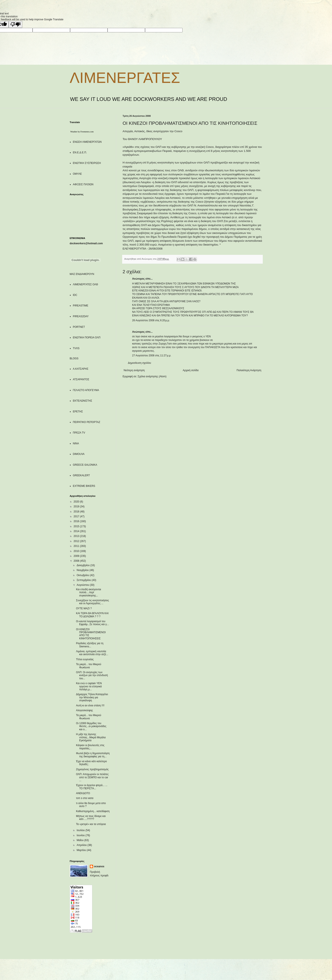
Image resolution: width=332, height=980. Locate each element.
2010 (77, 551)
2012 (77, 541)
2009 (77, 556)
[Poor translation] (15, 24)
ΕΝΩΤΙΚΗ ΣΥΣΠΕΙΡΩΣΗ (87, 163)
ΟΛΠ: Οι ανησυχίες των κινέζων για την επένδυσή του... (92, 675)
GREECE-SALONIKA (85, 465)
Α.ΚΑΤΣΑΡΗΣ (81, 369)
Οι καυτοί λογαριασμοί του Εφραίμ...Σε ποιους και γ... (92, 623)
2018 (77, 512)
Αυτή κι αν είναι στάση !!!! (90, 705)
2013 (77, 536)
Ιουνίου (81, 835)
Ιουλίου (81, 830)
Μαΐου (80, 840)
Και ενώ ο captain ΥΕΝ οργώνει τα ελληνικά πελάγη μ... (89, 686)
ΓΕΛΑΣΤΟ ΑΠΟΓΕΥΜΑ (86, 390)
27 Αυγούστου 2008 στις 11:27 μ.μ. (152, 355)
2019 (77, 506)
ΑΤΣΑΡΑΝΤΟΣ (81, 379)
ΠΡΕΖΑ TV (79, 433)
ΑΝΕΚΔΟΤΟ (83, 793)
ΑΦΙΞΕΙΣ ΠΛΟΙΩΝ (83, 184)
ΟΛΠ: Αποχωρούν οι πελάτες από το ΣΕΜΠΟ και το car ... (92, 777)
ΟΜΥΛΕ (77, 174)
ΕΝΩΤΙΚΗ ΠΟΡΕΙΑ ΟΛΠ (87, 338)
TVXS (76, 348)
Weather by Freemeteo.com (82, 132)
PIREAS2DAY (81, 316)
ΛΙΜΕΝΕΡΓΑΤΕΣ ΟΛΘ (85, 284)
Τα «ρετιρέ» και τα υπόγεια (91, 824)
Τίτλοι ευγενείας (85, 659)
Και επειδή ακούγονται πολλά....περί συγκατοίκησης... (89, 592)
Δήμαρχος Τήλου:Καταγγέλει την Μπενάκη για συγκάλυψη (92, 697)
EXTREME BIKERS (84, 486)
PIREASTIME (81, 306)
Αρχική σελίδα (191, 370)
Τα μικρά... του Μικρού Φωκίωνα (89, 666)
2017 (77, 516)
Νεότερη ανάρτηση (134, 370)
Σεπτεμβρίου (84, 580)
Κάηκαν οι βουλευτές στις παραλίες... (90, 747)
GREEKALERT (81, 475)
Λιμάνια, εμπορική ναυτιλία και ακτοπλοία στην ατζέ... (92, 653)
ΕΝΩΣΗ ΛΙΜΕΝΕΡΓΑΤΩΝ (87, 142)
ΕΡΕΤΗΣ (78, 412)
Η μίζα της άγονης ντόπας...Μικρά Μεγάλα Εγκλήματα (91, 737)
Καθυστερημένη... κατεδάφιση (93, 811)
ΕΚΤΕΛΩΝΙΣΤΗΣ (82, 401)
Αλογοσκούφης (84, 710)
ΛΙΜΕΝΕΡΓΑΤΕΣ (125, 78)
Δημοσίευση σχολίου (139, 363)
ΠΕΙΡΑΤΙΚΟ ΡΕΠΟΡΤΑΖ (86, 422)
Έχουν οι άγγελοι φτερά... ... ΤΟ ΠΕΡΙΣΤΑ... (92, 787)
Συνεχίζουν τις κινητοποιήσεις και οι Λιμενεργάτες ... (93, 602)
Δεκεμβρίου (84, 565)
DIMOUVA (79, 454)
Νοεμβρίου (83, 570)
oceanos (99, 866)
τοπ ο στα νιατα (85, 798)
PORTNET (79, 327)
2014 (77, 531)
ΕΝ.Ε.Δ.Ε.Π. (80, 152)
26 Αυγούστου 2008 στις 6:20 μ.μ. (151, 320)
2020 (77, 502)
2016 (77, 521)
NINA (76, 443)
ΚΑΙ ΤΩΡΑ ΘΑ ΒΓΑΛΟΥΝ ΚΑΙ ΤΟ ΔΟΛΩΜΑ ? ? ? (92, 615)
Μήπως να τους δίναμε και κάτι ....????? (91, 818)
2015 (77, 526)
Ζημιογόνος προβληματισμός (92, 769)
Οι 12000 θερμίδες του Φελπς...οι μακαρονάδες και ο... (91, 726)
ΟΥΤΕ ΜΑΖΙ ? (84, 608)
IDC (75, 295)
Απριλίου (82, 845)
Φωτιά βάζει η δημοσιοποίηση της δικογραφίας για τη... (93, 755)
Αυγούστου (83, 585)
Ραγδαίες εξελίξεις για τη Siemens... (90, 645)
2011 (77, 546)
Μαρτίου (82, 850)
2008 (77, 561)
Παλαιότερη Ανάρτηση (249, 370)
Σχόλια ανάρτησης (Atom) (152, 376)
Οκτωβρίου (83, 575)
